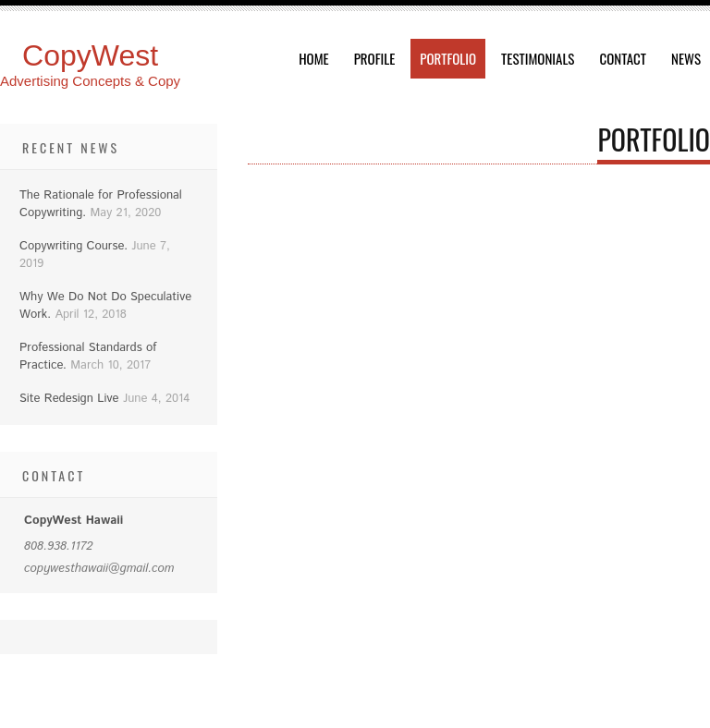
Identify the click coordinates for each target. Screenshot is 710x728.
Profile (375, 58)
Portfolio (448, 58)
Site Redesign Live (69, 399)
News (686, 58)
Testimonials (538, 58)
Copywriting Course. (73, 246)
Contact (623, 58)
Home (314, 58)
